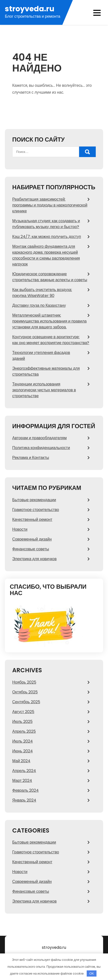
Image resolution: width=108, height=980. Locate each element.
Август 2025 (23, 712)
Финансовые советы (31, 549)
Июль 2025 (22, 722)
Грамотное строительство (36, 510)
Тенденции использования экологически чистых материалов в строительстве (44, 390)
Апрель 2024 (24, 771)
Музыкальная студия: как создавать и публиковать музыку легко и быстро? (46, 224)
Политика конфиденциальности (41, 448)
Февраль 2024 (25, 790)
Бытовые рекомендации (34, 500)
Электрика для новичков (34, 559)
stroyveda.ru (30, 9)
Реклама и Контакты (31, 458)
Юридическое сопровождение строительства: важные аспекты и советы (50, 277)
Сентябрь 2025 (26, 702)
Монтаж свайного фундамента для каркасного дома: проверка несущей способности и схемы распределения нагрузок (46, 255)
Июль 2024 (23, 741)
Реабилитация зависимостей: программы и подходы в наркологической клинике (50, 205)
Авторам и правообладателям (39, 438)
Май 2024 (21, 761)
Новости (20, 529)
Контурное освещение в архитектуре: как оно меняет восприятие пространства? (51, 340)
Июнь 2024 (23, 751)
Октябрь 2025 (25, 692)
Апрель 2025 (24, 731)
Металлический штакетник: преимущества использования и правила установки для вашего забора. (49, 321)
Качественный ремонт (32, 519)
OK (92, 973)
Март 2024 (22, 781)
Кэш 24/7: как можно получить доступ (47, 237)
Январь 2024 (24, 800)
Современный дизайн (32, 539)
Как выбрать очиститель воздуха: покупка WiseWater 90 (42, 293)
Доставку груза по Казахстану (39, 305)
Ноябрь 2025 (24, 682)
